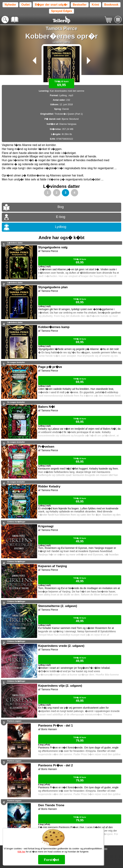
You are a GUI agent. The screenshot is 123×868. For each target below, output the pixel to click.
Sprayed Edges (61, 11)
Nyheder (10, 5)
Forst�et (52, 860)
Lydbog (61, 227)
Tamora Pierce (62, 28)
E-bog (61, 217)
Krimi (95, 5)
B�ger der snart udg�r (51, 5)
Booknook (111, 5)
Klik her (21, 852)
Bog (61, 207)
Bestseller (80, 5)
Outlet (26, 5)
